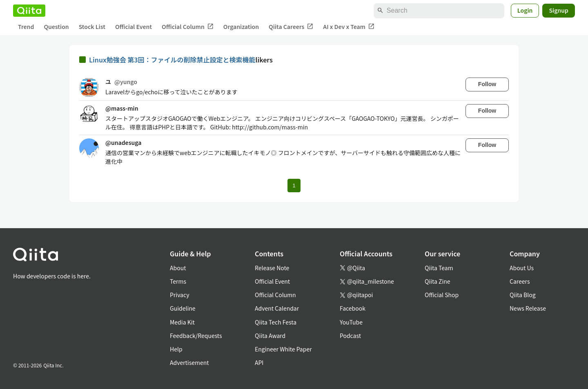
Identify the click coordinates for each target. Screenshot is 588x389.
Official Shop (442, 295)
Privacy (179, 295)
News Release (528, 308)
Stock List (92, 27)
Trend (26, 27)
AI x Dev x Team (349, 27)
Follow (487, 84)
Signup (559, 10)
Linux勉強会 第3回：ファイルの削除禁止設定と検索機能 (172, 60)
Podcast (350, 336)
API (259, 362)
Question (56, 27)
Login (525, 10)
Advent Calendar (277, 308)
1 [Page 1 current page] (294, 186)
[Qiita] (29, 11)
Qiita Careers (291, 27)
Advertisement (189, 362)
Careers (520, 281)
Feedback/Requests (196, 336)
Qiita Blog (523, 295)
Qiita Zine (438, 281)
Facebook (353, 308)
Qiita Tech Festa (276, 322)
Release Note (272, 268)
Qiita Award (270, 336)
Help (176, 349)
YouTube (351, 322)
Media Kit (182, 322)
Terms (178, 281)
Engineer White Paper (283, 349)
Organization (241, 27)
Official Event (134, 27)
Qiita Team (439, 268)
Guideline (183, 308)
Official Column (188, 27)
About (178, 268)
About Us (522, 268)
